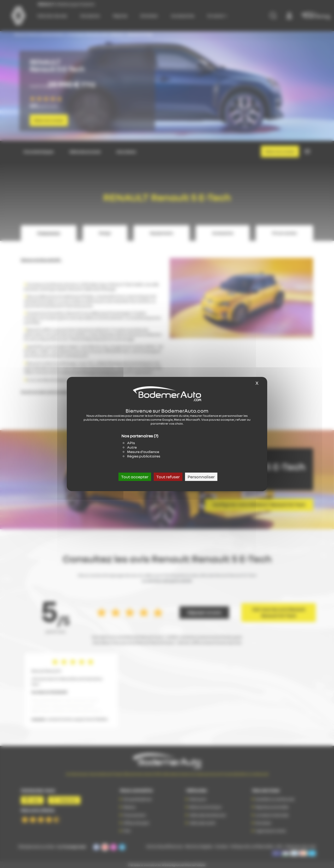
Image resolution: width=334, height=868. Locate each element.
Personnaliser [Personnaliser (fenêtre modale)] (201, 477)
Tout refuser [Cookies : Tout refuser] (168, 477)
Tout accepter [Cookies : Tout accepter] (135, 477)
